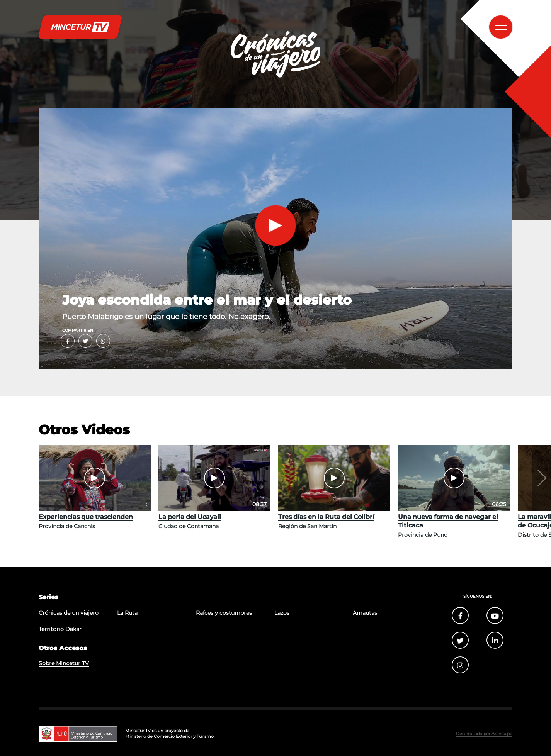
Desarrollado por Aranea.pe (484, 734)
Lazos (282, 613)
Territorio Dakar (60, 629)
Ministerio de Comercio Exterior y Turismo (169, 736)
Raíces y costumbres (224, 613)
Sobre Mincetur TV (64, 663)
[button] (541, 478)
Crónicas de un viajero (69, 613)
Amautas (365, 613)
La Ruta (127, 613)
